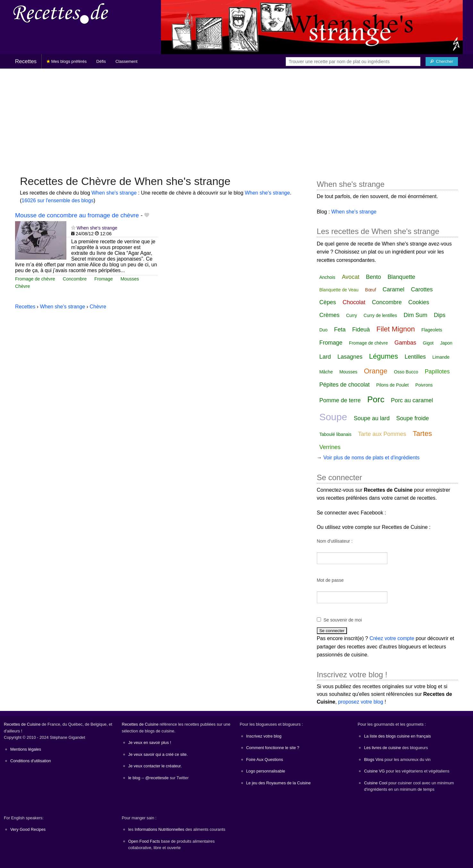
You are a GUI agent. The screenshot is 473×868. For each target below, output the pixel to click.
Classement (127, 61)
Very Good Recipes (28, 829)
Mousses (130, 279)
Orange (376, 371)
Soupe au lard (372, 418)
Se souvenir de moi (343, 620)
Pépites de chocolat (345, 385)
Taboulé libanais (335, 434)
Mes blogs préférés (67, 61)
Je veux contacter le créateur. (155, 766)
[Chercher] (442, 62)
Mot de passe (330, 580)
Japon (446, 343)
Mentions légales (26, 749)
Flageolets (432, 330)
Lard (325, 357)
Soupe (333, 417)
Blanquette (401, 277)
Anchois (327, 277)
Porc (376, 399)
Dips (440, 315)
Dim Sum (416, 315)
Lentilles (415, 357)
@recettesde (157, 778)
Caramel (393, 289)
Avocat (351, 277)
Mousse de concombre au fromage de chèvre (77, 215)
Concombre (75, 279)
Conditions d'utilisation (31, 761)
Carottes (422, 289)
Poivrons (424, 385)
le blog (134, 778)
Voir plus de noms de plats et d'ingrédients (371, 458)
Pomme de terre (340, 400)
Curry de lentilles (380, 315)
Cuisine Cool (376, 783)
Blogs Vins (374, 759)
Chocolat (354, 302)
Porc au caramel (412, 400)
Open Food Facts (144, 841)
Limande (441, 357)
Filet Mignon (396, 329)
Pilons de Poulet (392, 385)
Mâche (326, 372)
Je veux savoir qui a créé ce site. (158, 754)
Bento (373, 277)
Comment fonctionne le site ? (273, 748)
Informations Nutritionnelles (160, 829)
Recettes (26, 61)
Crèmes (329, 315)
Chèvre (22, 286)
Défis (101, 61)
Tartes (422, 434)
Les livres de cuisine (382, 748)
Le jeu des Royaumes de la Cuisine (279, 783)
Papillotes (437, 371)
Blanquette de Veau (339, 290)
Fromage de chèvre (35, 279)
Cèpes (328, 302)
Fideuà (361, 330)
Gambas (405, 343)
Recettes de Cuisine (22, 724)
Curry (351, 315)
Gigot (428, 343)
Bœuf (370, 290)
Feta (340, 330)
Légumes (384, 356)
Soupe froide (412, 418)
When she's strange (114, 193)
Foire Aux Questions (265, 759)
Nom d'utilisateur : (335, 541)
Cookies (419, 302)
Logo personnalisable (266, 771)
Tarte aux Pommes (382, 434)
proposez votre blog (361, 702)
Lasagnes (350, 357)
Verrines (330, 447)
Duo (324, 330)
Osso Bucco (406, 372)
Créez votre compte (392, 638)
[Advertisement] (237, 119)
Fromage (104, 279)
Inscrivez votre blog (264, 736)
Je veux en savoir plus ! (150, 743)
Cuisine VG (374, 771)
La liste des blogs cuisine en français (397, 736)
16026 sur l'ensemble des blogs (58, 200)
